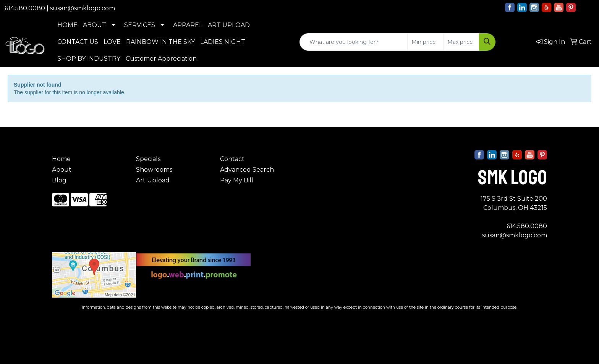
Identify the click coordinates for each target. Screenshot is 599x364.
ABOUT (95, 25)
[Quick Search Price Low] (425, 42)
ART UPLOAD (229, 25)
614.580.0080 (25, 8)
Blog (59, 180)
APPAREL (188, 25)
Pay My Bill (237, 180)
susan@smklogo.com (83, 8)
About (62, 170)
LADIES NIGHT (223, 42)
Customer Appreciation (161, 59)
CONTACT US (78, 42)
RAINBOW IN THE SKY (160, 42)
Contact (232, 159)
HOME (67, 25)
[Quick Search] (354, 42)
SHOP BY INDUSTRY (89, 59)
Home (61, 159)
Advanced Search (247, 170)
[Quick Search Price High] (461, 42)
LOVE (112, 42)
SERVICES (140, 25)
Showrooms (154, 170)
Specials (148, 159)
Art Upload (153, 180)
